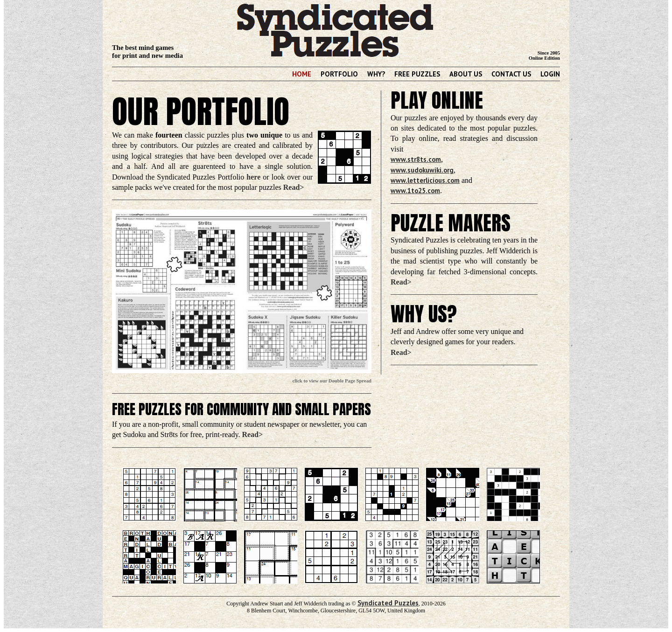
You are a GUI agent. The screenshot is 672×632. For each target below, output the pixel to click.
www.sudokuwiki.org (422, 170)
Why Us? (424, 314)
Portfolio (339, 74)
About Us (466, 74)
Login (550, 74)
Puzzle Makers (451, 223)
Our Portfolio (201, 111)
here (253, 177)
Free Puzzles (417, 74)
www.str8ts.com (416, 159)
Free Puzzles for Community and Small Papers (241, 410)
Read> (294, 187)
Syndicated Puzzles (388, 603)
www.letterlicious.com (425, 180)
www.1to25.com (415, 191)
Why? (376, 74)
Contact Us (511, 74)
